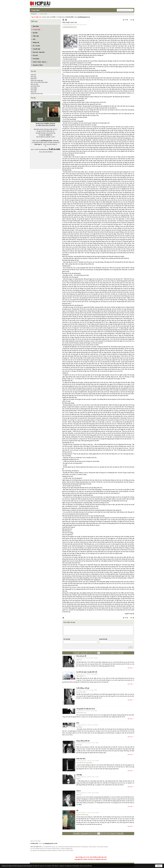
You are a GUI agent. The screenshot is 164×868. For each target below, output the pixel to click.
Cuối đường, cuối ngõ (83, 688)
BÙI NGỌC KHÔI (81, 692)
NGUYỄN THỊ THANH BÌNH (84, 763)
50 (102, 653)
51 (105, 653)
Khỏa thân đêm (81, 759)
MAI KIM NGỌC (35, 86)
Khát (78, 723)
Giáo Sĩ (78, 791)
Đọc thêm (130, 668)
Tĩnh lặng (79, 775)
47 (93, 653)
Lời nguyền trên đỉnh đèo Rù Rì (86, 709)
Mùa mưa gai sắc (81, 656)
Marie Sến (34, 92)
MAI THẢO (34, 88)
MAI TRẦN (34, 90)
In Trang (63, 618)
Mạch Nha (34, 79)
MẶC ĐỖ (33, 75)
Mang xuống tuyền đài (83, 741)
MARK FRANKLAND (37, 94)
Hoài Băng (79, 727)
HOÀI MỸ (79, 745)
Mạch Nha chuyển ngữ (37, 81)
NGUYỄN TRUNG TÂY (70, 27)
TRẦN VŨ (79, 660)
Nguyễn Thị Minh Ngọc (82, 815)
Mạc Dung (34, 77)
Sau (131, 20)
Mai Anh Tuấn (35, 84)
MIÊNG (78, 779)
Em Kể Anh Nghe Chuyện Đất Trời (87, 672)
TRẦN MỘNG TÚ (81, 676)
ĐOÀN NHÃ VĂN (81, 713)
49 (99, 653)
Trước (127, 20)
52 (108, 653)
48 (96, 653)
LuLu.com (56, 141)
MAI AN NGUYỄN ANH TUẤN (39, 82)
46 (90, 653)
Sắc (77, 811)
